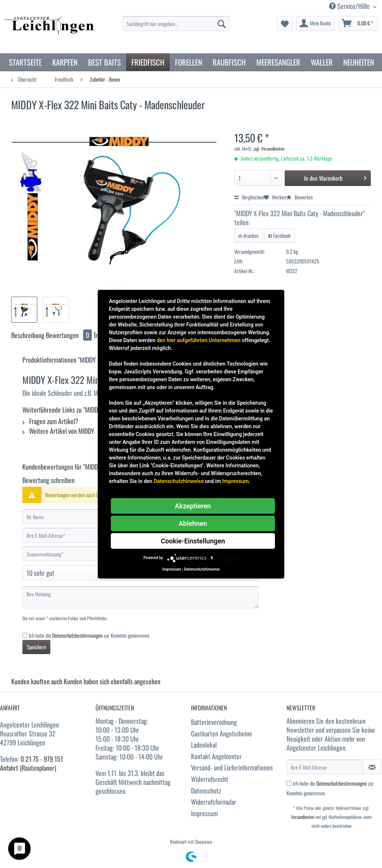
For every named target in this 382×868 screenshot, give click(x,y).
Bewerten (299, 197)
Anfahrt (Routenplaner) (28, 768)
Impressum (204, 813)
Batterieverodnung (214, 722)
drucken (248, 235)
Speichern (36, 647)
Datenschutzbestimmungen (77, 635)
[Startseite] (25, 62)
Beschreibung (28, 335)
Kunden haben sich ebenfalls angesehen (112, 681)
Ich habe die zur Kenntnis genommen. (89, 635)
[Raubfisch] (229, 62)
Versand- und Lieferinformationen (232, 767)
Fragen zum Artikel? (50, 421)
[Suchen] (222, 23)
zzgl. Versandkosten (269, 149)
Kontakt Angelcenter (216, 756)
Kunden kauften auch (37, 681)
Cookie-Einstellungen (193, 541)
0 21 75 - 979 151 (42, 759)
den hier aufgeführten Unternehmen (198, 340)
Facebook (279, 235)
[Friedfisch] (148, 62)
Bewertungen (70, 335)
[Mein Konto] (316, 23)
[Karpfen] (65, 62)
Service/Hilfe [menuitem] (350, 6)
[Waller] (322, 62)
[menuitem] (176, 27)
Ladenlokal (204, 745)
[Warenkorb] (358, 23)
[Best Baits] (104, 62)
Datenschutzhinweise (179, 481)
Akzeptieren (193, 506)
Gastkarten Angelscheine (222, 733)
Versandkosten (303, 817)
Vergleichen (249, 197)
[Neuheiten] (359, 62)
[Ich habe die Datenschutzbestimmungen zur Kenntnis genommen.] (25, 635)
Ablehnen (193, 523)
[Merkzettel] (285, 23)
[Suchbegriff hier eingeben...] (176, 23)
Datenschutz (206, 790)
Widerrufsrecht (210, 779)
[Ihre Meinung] (140, 597)
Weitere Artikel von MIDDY (58, 431)
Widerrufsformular (214, 802)
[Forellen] (189, 62)
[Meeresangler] (278, 62)
